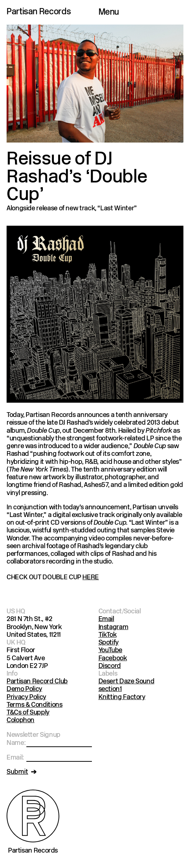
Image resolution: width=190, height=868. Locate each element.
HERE (91, 578)
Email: (15, 758)
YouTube (110, 651)
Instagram (113, 627)
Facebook (113, 659)
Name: (16, 743)
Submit (17, 772)
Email (106, 619)
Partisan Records (39, 12)
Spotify (109, 643)
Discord (110, 666)
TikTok (108, 635)
